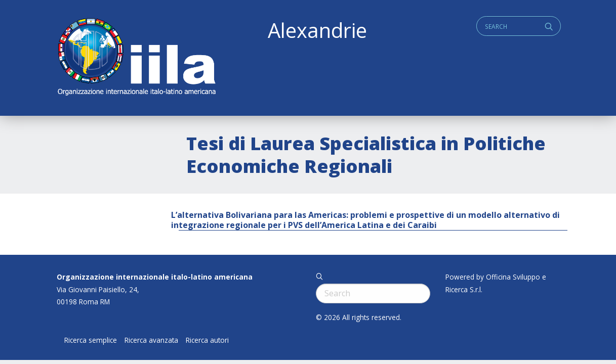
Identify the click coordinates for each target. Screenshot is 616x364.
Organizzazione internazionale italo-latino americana (155, 277)
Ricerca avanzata (151, 340)
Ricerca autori (207, 340)
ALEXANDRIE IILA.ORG (136, 58)
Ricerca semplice (91, 340)
